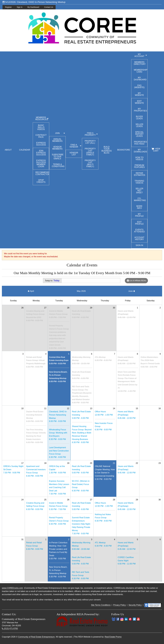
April (31, 291)
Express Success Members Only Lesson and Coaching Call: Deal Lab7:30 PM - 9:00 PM (59, 487)
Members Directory (140, 63)
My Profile (139, 215)
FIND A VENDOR (74, 146)
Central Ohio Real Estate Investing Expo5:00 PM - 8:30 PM (59, 360)
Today (56, 281)
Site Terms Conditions (101, 605)
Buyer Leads (139, 118)
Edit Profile (139, 223)
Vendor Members (57, 148)
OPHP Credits (41, 181)
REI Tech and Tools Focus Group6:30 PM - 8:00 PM (80, 575)
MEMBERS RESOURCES (42, 118)
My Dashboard (33, 7)
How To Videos (139, 158)
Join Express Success (41, 153)
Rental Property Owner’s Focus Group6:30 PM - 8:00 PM (59, 521)
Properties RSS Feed (140, 143)
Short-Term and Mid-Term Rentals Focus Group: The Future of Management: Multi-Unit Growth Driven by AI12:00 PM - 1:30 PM (128, 382)
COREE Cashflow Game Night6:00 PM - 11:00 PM (127, 561)
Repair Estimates (140, 174)
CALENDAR (25, 150)
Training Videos (139, 182)
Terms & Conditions (58, 165)
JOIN (57, 133)
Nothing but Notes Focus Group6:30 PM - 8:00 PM (103, 518)
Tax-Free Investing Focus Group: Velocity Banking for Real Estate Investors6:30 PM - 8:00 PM (36, 436)
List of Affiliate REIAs (136, 281)
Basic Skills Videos (41, 127)
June (132, 291)
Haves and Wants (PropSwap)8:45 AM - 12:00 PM (127, 314)
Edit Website (139, 102)
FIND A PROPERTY (90, 134)
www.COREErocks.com (12, 588)
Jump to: (52, 281)
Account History (139, 238)
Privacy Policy (120, 605)
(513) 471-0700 (10, 629)
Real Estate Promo (113, 637)
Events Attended (139, 231)
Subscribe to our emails (58, 157)
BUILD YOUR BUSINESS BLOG (107, 150)
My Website (139, 94)
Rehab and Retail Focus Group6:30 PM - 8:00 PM (34, 546)
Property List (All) (90, 142)
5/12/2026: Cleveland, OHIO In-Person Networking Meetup (34, 2)
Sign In (20, 7)
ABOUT (8, 150)
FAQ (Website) (139, 86)
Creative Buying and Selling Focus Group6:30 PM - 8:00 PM (35, 506)
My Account (139, 55)
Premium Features (139, 166)
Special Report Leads (139, 134)
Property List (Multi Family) (90, 163)
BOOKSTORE (124, 150)
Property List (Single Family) (90, 152)
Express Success (41, 144)
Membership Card (141, 71)
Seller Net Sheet (139, 191)
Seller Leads (139, 125)
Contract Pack (41, 136)
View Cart (156, 150)
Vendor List (74, 154)
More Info (139, 207)
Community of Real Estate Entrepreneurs (36, 637)
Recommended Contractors (42, 173)
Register (8, 7)
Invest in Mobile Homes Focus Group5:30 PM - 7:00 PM (58, 314)
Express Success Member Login (41, 163)
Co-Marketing (140, 199)
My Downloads (140, 151)
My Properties (140, 110)
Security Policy (135, 605)
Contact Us (49, 7)
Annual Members (57, 140)
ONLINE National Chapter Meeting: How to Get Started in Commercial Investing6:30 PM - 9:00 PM (105, 473)
